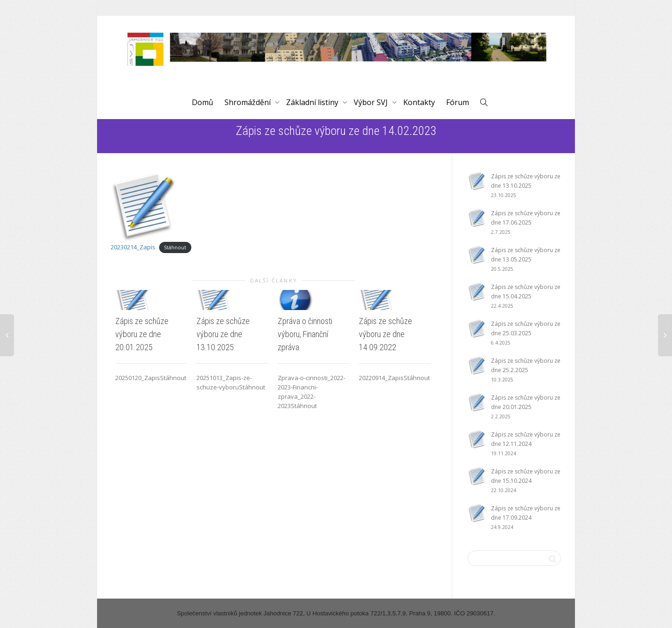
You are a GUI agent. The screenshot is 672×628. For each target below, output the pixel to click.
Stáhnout (175, 247)
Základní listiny (313, 102)
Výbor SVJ (372, 102)
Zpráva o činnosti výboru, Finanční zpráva (305, 334)
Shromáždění (248, 102)
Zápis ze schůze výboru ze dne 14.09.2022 (385, 334)
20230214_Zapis (133, 247)
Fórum (458, 102)
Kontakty (419, 102)
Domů (203, 102)
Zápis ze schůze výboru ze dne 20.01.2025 (142, 334)
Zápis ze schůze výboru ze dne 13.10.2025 (223, 334)
